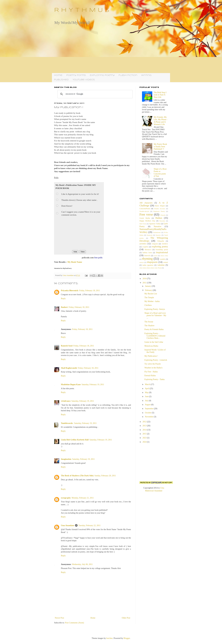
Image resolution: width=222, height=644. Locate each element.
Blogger (127, 638)
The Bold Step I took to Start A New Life (160, 95)
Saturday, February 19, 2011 (93, 385)
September (149, 409)
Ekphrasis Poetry (159, 211)
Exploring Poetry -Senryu (155, 309)
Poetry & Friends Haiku (154, 329)
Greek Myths (145, 218)
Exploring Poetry (102, 75)
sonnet (166, 262)
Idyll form (143, 224)
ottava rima (164, 256)
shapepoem (152, 262)
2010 (145, 279)
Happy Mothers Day (147, 221)
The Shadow (149, 326)
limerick (147, 256)
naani (156, 256)
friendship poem (162, 250)
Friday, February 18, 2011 (90, 291)
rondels (163, 259)
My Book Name (75, 262)
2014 (145, 430)
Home (58, 75)
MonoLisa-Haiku (151, 346)
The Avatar (149, 322)
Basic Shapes (160, 206)
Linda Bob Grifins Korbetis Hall (75, 440)
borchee (109, 638)
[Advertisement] (111, 49)
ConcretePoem (145, 209)
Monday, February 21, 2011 (83, 498)
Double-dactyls (144, 211)
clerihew (165, 244)
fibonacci (148, 250)
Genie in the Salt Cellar (154, 342)
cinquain (155, 244)
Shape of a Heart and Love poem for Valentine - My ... (155, 315)
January (148, 286)
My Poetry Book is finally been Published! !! (160, 147)
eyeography (66, 498)
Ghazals (163, 215)
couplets (145, 247)
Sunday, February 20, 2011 (105, 476)
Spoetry (158, 235)
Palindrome (157, 232)
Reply (63, 299)
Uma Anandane (68, 525)
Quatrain (150, 235)
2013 (145, 426)
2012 (145, 422)
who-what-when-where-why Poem (150, 268)
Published (61, 80)
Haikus (159, 218)
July (147, 401)
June (147, 396)
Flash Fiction (128, 75)
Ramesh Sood (67, 346)
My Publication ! (151, 356)
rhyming (147, 259)
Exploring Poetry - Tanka (154, 379)
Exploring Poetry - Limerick (156, 360)
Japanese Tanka (155, 224)
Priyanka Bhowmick (70, 291)
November (149, 417)
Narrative (157, 226)
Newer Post (59, 618)
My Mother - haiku (152, 301)
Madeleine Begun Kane (71, 385)
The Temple (149, 298)
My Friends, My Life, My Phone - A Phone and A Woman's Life (161, 121)
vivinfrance (66, 401)
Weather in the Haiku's (153, 368)
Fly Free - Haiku (151, 372)
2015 (145, 434)
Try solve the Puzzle (153, 364)
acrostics (143, 244)
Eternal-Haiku (150, 376)
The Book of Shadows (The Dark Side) (77, 476)
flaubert (64, 307)
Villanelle (161, 241)
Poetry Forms (76, 75)
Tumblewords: (67, 423)
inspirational (162, 252)
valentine (161, 265)
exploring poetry (160, 247)
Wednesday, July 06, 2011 (82, 564)
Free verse (146, 215)
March (148, 384)
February (149, 290)
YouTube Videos (84, 80)
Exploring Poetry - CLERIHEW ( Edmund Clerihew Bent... (155, 336)
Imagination (66, 459)
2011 (145, 283)
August (148, 405)
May (147, 392)
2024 (145, 442)
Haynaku (162, 221)
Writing (146, 75)
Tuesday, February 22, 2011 (90, 525)
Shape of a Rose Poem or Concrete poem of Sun (160, 172)
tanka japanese (148, 265)
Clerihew (148, 305)
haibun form (147, 253)
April (147, 388)
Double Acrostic (160, 209)
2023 (145, 438)
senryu (142, 262)
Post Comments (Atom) (74, 623)
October (148, 413)
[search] (95, 94)
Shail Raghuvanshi (69, 368)
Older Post (126, 618)
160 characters (146, 203)
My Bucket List (151, 294)
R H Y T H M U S (82, 10)
